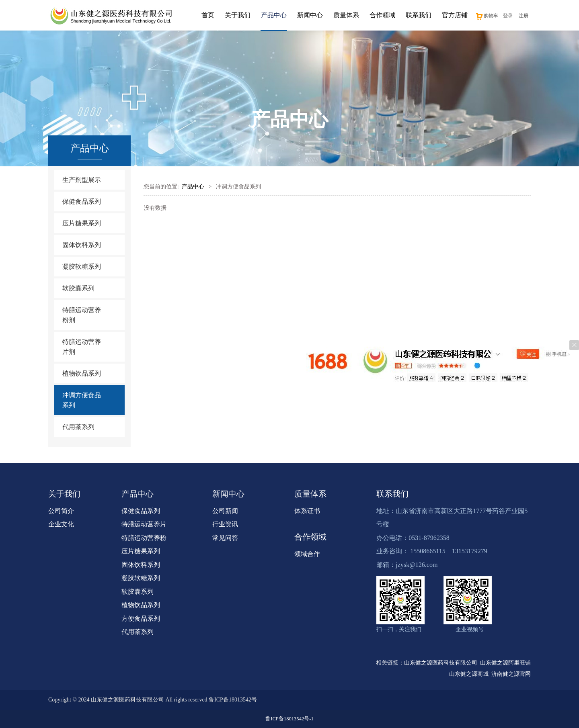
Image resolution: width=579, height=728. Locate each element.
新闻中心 (310, 15)
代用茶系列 (78, 427)
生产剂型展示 (82, 180)
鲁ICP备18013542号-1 (289, 719)
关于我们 (238, 15)
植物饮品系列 (82, 373)
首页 (208, 15)
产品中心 (274, 15)
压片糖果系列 (82, 223)
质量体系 (346, 15)
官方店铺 (455, 15)
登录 (508, 16)
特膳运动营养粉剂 (82, 315)
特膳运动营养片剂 (82, 347)
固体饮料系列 (82, 245)
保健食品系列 (82, 201)
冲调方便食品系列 (82, 400)
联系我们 (419, 15)
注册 (524, 16)
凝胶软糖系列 (82, 267)
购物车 (487, 16)
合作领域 (382, 15)
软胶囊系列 (78, 288)
